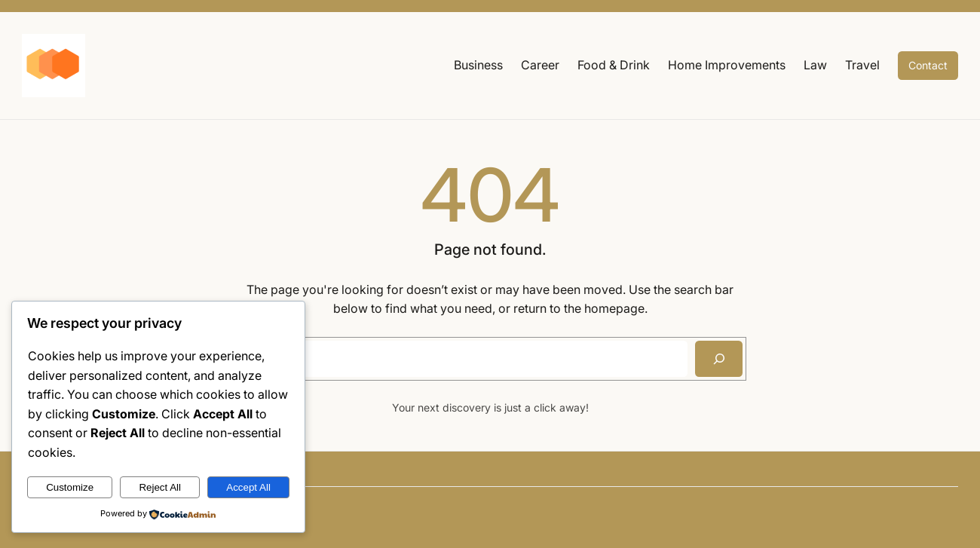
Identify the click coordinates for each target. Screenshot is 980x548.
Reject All (160, 487)
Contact (928, 65)
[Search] (719, 359)
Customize (70, 487)
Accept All (248, 487)
